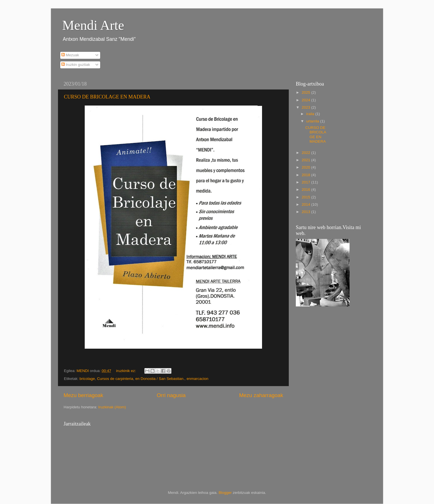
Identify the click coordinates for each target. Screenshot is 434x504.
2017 (307, 182)
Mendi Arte (93, 25)
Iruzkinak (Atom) (112, 407)
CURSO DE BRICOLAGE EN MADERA (107, 97)
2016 (307, 190)
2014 (307, 204)
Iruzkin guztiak (76, 65)
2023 (307, 107)
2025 (307, 92)
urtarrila (313, 121)
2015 (307, 197)
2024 (307, 100)
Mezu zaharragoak (261, 395)
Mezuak (70, 55)
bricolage (87, 379)
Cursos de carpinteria (115, 379)
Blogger (225, 493)
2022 (307, 153)
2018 (307, 175)
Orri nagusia (171, 395)
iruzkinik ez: (126, 371)
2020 (307, 167)
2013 (307, 212)
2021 (307, 160)
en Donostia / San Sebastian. (160, 379)
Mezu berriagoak (83, 395)
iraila (311, 114)
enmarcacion (197, 379)
